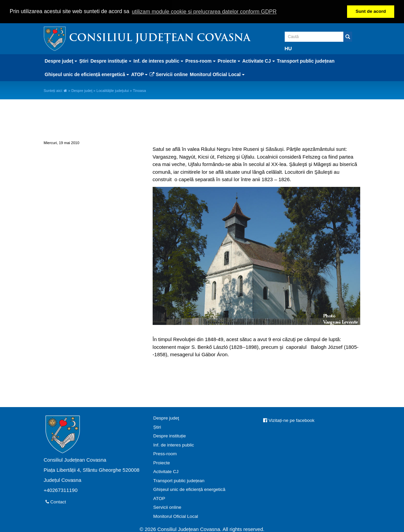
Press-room (165, 453)
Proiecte (162, 462)
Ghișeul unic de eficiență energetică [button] (87, 74)
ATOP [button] (139, 74)
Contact (56, 502)
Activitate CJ (166, 471)
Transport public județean (306, 60)
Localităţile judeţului (113, 90)
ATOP (159, 498)
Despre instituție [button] (111, 60)
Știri (84, 60)
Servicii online (169, 74)
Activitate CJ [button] (259, 60)
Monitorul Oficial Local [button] (217, 74)
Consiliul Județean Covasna (160, 38)
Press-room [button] (200, 60)
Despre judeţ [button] (61, 60)
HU (288, 48)
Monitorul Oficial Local (176, 516)
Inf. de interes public (174, 444)
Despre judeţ (82, 90)
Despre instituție (170, 436)
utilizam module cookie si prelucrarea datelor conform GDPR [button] (204, 12)
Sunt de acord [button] (371, 11)
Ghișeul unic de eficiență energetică (189, 489)
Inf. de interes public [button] (158, 60)
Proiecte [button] (229, 60)
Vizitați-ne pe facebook (289, 420)
